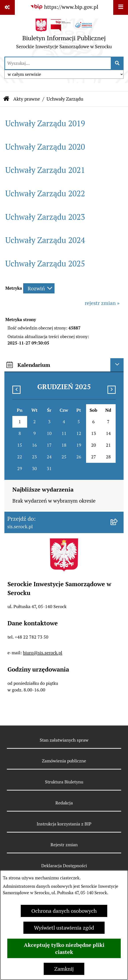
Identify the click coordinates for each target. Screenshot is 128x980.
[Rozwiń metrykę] (39, 288)
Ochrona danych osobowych (64, 911)
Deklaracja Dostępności (64, 866)
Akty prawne (27, 99)
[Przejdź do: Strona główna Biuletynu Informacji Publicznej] (6, 99)
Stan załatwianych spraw (64, 740)
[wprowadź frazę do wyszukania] (58, 63)
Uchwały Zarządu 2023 (45, 217)
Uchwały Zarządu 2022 (45, 194)
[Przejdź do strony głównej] (64, 35)
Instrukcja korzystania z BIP (64, 824)
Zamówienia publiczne (64, 761)
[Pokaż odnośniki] (7, 7)
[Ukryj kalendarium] (117, 365)
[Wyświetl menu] (121, 7)
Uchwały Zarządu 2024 (45, 240)
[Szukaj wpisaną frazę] (118, 63)
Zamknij (64, 969)
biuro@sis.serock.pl (43, 653)
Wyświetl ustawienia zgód (64, 928)
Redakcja (64, 803)
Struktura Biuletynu (64, 782)
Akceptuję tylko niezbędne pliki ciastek (64, 948)
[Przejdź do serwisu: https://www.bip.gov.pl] (64, 7)
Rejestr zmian (64, 845)
